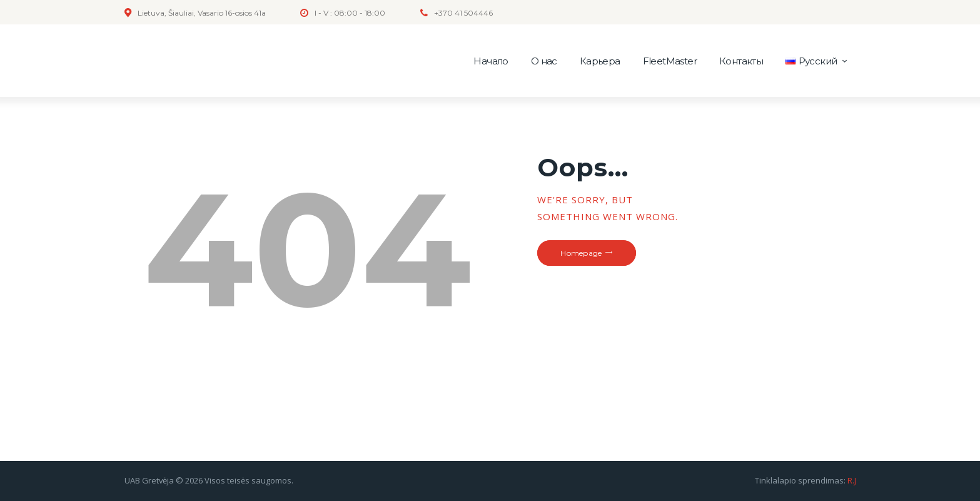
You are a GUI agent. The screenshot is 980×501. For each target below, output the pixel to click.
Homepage (581, 253)
